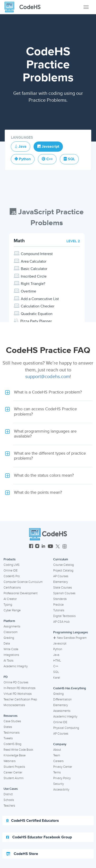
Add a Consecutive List (40, 299)
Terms (57, 772)
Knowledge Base (15, 755)
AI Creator (10, 599)
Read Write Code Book (18, 750)
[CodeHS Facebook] (31, 547)
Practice (58, 605)
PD (6, 677)
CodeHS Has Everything (70, 688)
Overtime (28, 291)
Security (59, 784)
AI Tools (9, 661)
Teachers (9, 806)
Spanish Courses (64, 593)
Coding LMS (12, 565)
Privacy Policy (62, 778)
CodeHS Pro (12, 576)
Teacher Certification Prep (20, 699)
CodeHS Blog (12, 744)
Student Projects (14, 767)
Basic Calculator (34, 269)
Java (56, 655)
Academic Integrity (16, 666)
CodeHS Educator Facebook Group (39, 837)
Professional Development (21, 593)
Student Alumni (14, 778)
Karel (57, 678)
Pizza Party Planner (36, 321)
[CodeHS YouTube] (50, 547)
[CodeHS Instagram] (37, 547)
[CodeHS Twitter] (58, 547)
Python (58, 649)
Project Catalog (63, 571)
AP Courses (61, 576)
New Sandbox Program (70, 638)
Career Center (13, 772)
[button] (48, 392)
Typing (8, 605)
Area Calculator (34, 261)
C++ (56, 666)
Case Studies (12, 721)
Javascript (60, 644)
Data (7, 644)
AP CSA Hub (61, 622)
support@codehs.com (48, 377)
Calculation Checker (38, 306)
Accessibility (61, 790)
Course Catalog (63, 565)
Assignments (12, 626)
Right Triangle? (33, 284)
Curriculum (61, 559)
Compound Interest (37, 254)
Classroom (11, 632)
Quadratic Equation (37, 314)
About (57, 750)
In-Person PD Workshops (20, 688)
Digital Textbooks (64, 616)
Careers (58, 761)
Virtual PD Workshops (18, 694)
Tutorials (59, 610)
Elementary (61, 582)
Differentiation (62, 699)
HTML (57, 661)
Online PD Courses (16, 682)
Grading (9, 638)
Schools (9, 800)
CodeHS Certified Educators (33, 821)
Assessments (62, 711)
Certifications (12, 588)
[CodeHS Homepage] (24, 7)
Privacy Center (63, 767)
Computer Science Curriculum (23, 582)
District (8, 794)
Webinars (10, 761)
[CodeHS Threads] (65, 547)
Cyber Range (12, 610)
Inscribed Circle (34, 276)
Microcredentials (14, 705)
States (8, 727)
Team (57, 755)
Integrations (11, 655)
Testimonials (12, 733)
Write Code (11, 649)
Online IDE (11, 571)
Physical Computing (66, 728)
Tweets (8, 738)
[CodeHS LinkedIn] (43, 547)
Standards (60, 599)
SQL (56, 672)
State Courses (63, 588)
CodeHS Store (22, 854)
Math (19, 241)
